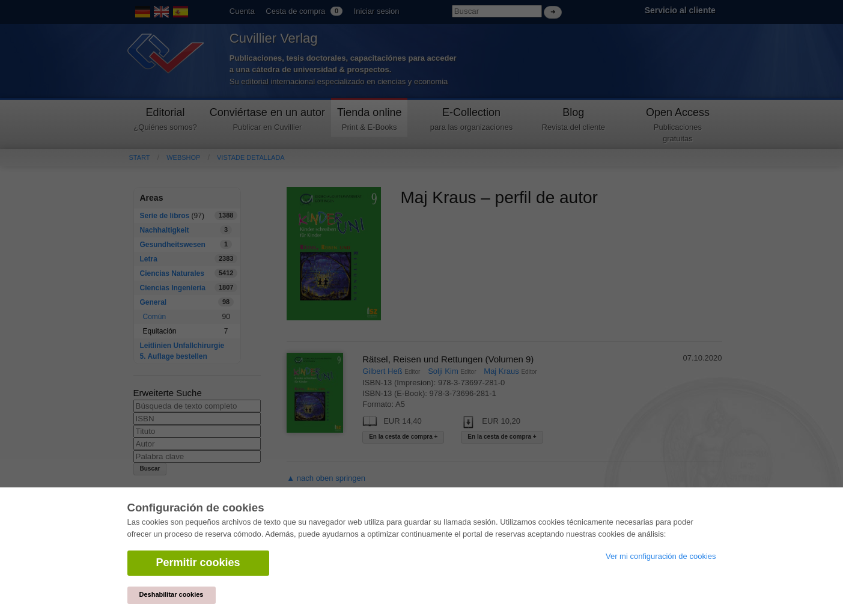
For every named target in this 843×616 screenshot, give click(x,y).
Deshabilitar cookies (172, 594)
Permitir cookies (198, 563)
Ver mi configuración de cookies (661, 556)
